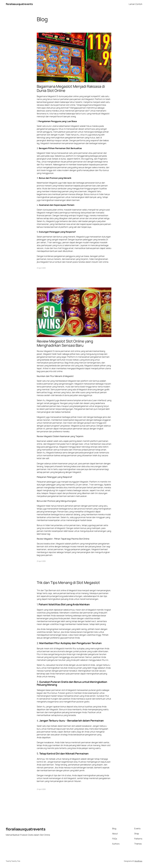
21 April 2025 (41, 268)
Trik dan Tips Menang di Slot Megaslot (68, 583)
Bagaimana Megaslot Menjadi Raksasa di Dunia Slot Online (71, 88)
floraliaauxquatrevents (19, 4)
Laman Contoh (135, 4)
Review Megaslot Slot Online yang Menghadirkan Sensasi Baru (65, 343)
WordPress (138, 861)
